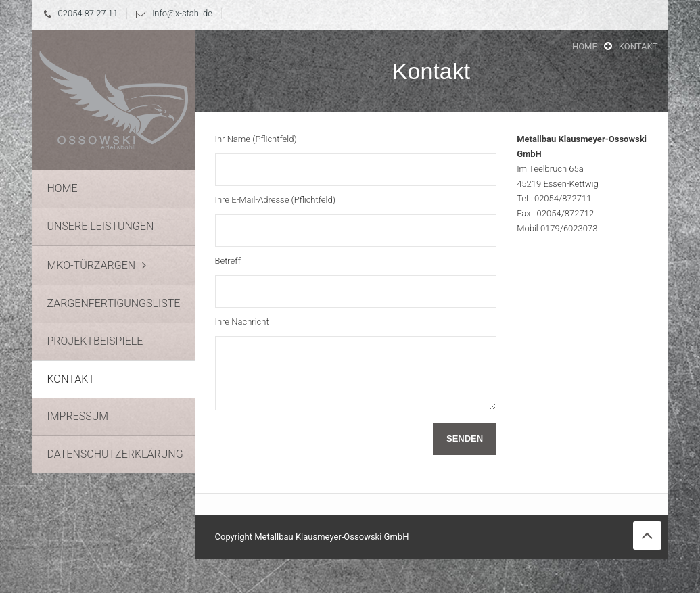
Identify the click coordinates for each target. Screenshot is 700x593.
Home (585, 46)
